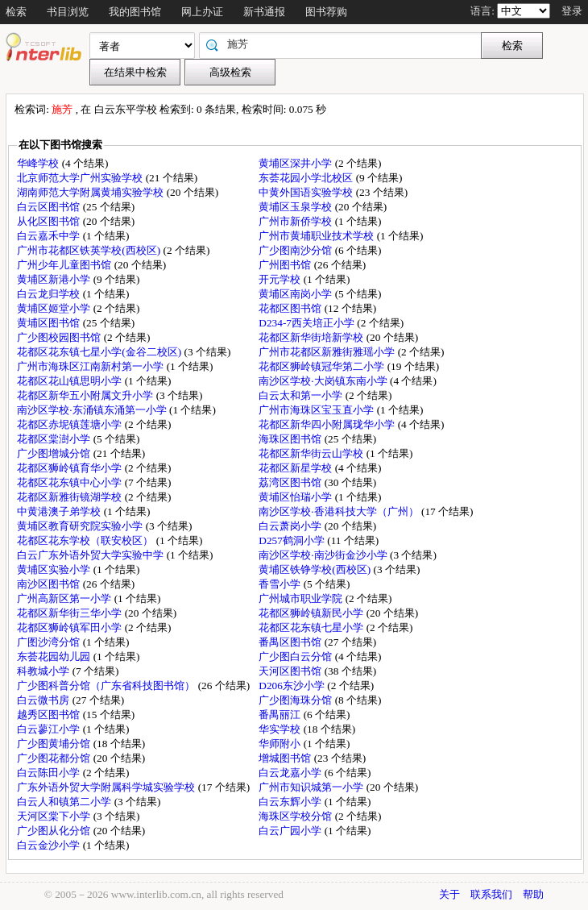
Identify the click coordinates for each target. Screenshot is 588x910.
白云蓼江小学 (50, 729)
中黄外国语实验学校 (307, 192)
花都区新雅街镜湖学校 (70, 497)
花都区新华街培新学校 (312, 337)
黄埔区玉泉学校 (296, 207)
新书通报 (264, 12)
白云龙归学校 (50, 294)
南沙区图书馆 (50, 584)
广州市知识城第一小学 (312, 787)
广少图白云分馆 (296, 657)
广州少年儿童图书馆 (65, 265)
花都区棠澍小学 (55, 439)
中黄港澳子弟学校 (60, 511)
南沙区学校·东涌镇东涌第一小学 (93, 410)
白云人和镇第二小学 (65, 802)
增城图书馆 (286, 758)
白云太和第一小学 (302, 395)
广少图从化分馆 (55, 831)
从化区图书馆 (50, 221)
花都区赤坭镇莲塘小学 (70, 424)
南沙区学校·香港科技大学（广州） (340, 511)
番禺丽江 (281, 715)
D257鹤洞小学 (293, 540)
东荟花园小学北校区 (307, 178)
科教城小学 (44, 671)
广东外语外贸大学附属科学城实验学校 (107, 787)
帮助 (533, 894)
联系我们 (491, 894)
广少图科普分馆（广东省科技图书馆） (107, 686)
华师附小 (281, 744)
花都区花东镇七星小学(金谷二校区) (100, 352)
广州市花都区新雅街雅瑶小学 (328, 352)
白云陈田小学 (50, 773)
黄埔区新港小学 (55, 279)
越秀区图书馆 (50, 715)
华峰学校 (39, 163)
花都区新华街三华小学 (70, 613)
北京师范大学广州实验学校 (81, 178)
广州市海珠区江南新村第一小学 (91, 366)
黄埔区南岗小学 (296, 294)
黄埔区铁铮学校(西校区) (316, 569)
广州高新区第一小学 (65, 598)
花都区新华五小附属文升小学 (86, 395)
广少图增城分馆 (55, 453)
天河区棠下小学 (55, 816)
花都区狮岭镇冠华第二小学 (323, 366)
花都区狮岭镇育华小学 (70, 468)
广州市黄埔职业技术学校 (317, 236)
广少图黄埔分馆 (55, 744)
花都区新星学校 (296, 468)
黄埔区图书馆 (50, 323)
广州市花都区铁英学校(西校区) (90, 250)
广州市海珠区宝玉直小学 (317, 410)
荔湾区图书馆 (291, 482)
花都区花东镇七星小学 (312, 627)
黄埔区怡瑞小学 (296, 497)
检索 (16, 12)
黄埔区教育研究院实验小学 (81, 526)
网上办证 (202, 12)
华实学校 (281, 729)
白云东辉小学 (291, 802)
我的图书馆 (135, 12)
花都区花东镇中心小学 (70, 482)
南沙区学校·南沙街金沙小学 (324, 555)
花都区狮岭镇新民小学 (312, 613)
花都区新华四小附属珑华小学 (328, 424)
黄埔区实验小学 (55, 569)
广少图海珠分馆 (296, 700)
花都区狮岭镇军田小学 (70, 627)
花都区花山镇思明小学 (70, 381)
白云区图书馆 (50, 207)
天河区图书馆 (291, 671)
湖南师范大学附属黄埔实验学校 (91, 192)
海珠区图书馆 (291, 439)
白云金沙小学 (50, 845)
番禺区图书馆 (291, 642)
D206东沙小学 (293, 686)
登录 (572, 11)
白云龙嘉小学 (291, 773)
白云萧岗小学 (291, 526)
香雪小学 (281, 584)
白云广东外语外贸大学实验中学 (91, 555)
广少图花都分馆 (55, 758)
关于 (449, 894)
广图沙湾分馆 (50, 642)
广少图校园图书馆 (60, 337)
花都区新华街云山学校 (312, 453)
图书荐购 (326, 12)
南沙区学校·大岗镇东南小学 (324, 381)
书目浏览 (68, 12)
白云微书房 (44, 700)
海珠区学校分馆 (296, 816)
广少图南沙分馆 (296, 250)
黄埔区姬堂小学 (55, 308)
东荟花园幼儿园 (55, 657)
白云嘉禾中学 (50, 236)
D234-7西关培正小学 (308, 323)
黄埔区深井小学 (296, 163)
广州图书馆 (286, 265)
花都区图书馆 (291, 308)
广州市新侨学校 (296, 221)
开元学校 (281, 279)
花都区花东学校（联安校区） (86, 540)
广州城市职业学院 (302, 598)
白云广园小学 (291, 831)
